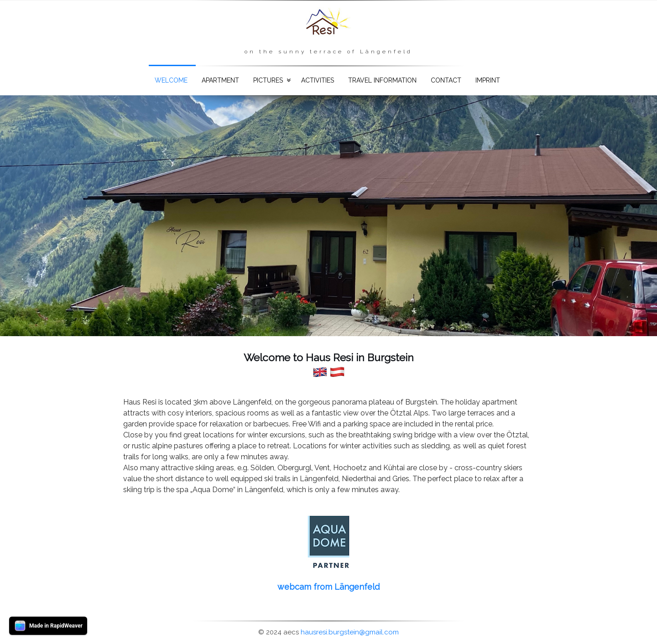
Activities (318, 80)
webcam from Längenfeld (328, 587)
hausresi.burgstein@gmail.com (350, 632)
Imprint (488, 80)
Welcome (171, 80)
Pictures (268, 80)
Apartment (220, 80)
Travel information (382, 80)
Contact (446, 80)
